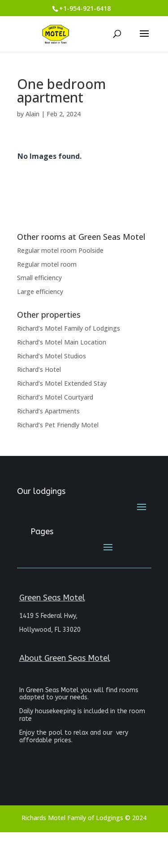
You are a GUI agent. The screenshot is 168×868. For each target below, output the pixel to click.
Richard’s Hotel (39, 369)
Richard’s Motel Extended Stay (62, 383)
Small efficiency (39, 278)
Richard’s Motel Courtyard (55, 397)
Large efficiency (40, 291)
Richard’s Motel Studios (52, 356)
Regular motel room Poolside (60, 250)
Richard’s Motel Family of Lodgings (69, 328)
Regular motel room (47, 264)
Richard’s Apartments (48, 411)
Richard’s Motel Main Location (62, 342)
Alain (32, 114)
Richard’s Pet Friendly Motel (58, 425)
